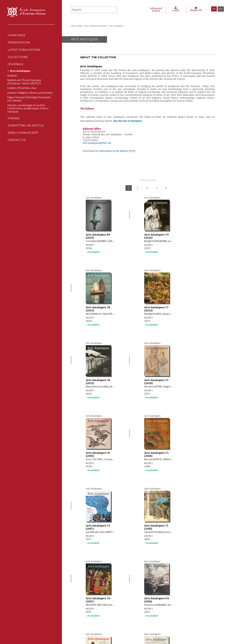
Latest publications (25, 54)
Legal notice (145, 612)
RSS (140, 628)
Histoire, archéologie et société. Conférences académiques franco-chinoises (28, 116)
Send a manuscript (23, 144)
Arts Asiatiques (20, 78)
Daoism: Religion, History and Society (30, 100)
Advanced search (154, 10)
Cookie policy (146, 620)
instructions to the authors (114, 151)
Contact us (17, 153)
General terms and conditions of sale (159, 624)
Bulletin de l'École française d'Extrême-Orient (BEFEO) (24, 89)
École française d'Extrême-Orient (26, 12)
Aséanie (12, 83)
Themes (91, 624)
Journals (92, 620)
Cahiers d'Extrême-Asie (22, 96)
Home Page (17, 36)
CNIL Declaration (148, 616)
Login (175, 10)
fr (214, 9)
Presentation (19, 45)
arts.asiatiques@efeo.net (97, 143)
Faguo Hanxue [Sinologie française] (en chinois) (29, 107)
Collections (94, 616)
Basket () (196, 10)
